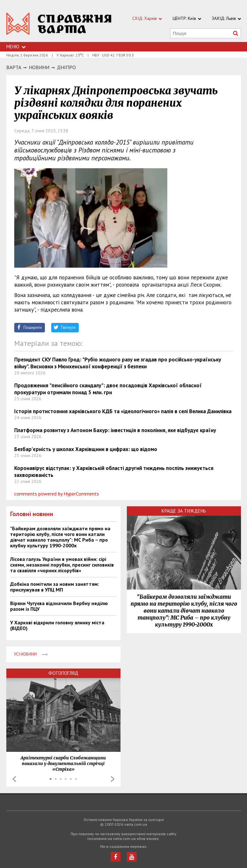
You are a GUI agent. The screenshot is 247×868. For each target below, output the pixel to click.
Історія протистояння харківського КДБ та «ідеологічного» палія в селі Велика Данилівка (123, 411)
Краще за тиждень (184, 511)
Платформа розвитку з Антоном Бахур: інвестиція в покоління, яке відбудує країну (115, 430)
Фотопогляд (63, 673)
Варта (14, 67)
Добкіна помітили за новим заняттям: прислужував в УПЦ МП (55, 587)
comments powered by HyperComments (57, 494)
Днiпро (66, 67)
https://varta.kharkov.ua (59, 24)
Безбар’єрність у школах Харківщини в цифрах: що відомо (86, 449)
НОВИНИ (39, 67)
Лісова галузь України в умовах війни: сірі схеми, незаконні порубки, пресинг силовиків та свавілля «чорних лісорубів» (62, 565)
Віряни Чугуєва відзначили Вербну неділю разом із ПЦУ (59, 606)
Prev (14, 779)
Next (113, 779)
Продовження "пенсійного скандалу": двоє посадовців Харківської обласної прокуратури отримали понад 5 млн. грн (108, 389)
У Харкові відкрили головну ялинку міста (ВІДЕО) (57, 625)
